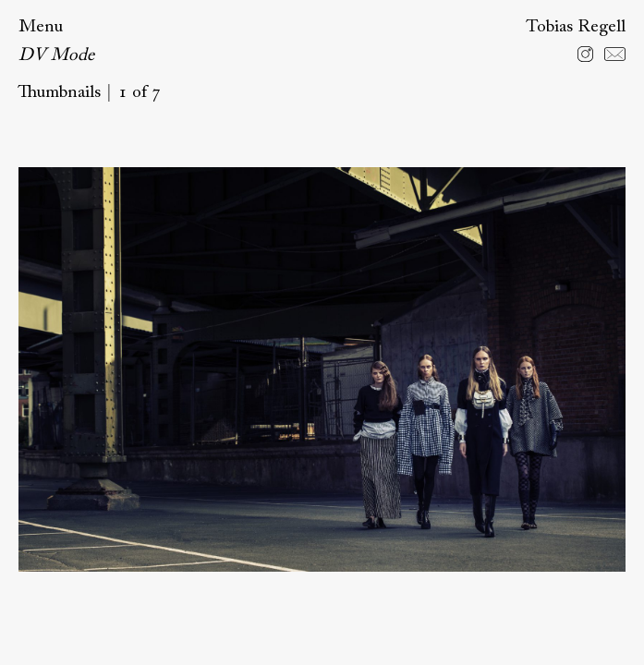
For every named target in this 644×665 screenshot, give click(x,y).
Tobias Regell (576, 27)
